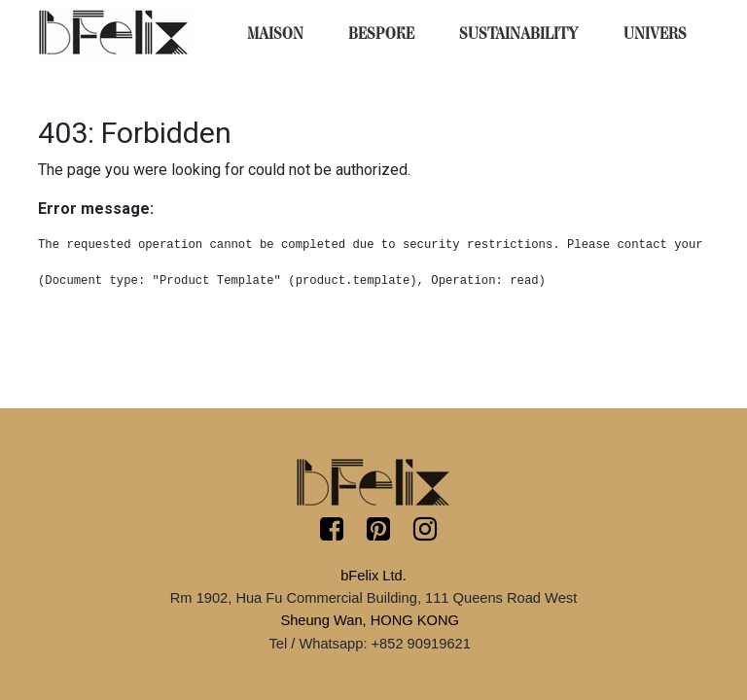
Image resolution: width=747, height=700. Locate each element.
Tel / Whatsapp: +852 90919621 (369, 644)
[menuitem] (275, 34)
